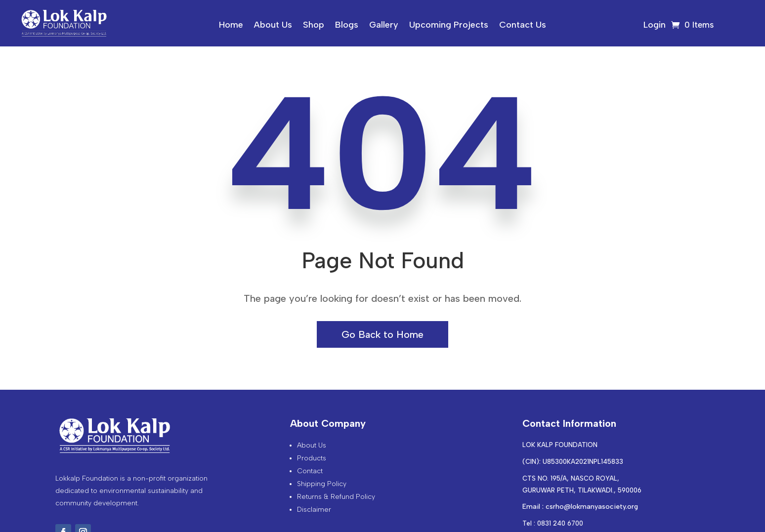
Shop (314, 26)
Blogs (347, 26)
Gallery (384, 26)
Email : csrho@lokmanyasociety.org (580, 507)
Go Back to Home (382, 334)
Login (655, 26)
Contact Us (523, 26)
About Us (273, 26)
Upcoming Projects (449, 26)
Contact (310, 471)
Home (231, 26)
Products (312, 458)
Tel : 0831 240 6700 (553, 523)
